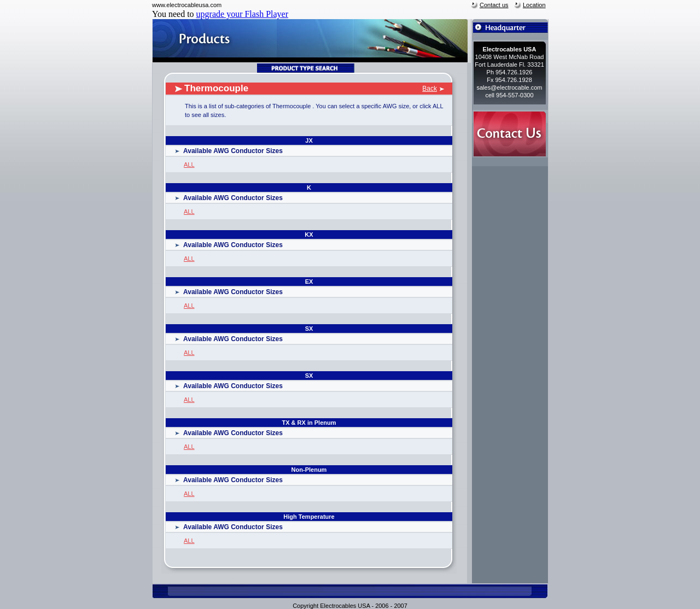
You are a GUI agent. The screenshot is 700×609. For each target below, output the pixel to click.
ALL (189, 165)
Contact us (494, 5)
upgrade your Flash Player (242, 14)
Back (430, 89)
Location (534, 5)
